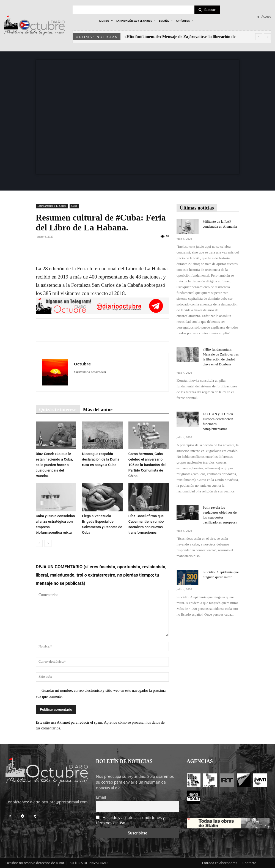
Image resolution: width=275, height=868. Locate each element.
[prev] (259, 37)
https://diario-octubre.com (90, 372)
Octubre (82, 364)
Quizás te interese (58, 410)
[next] (267, 37)
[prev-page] (39, 543)
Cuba (74, 206)
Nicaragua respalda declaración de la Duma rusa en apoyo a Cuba (101, 459)
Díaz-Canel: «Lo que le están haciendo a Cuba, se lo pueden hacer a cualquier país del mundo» (54, 465)
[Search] (207, 10)
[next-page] (48, 543)
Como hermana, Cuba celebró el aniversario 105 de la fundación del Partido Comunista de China (147, 465)
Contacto (249, 863)
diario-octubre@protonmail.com (59, 802)
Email (101, 797)
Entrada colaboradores (220, 863)
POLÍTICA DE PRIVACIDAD (88, 863)
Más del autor (98, 410)
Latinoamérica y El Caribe (52, 206)
